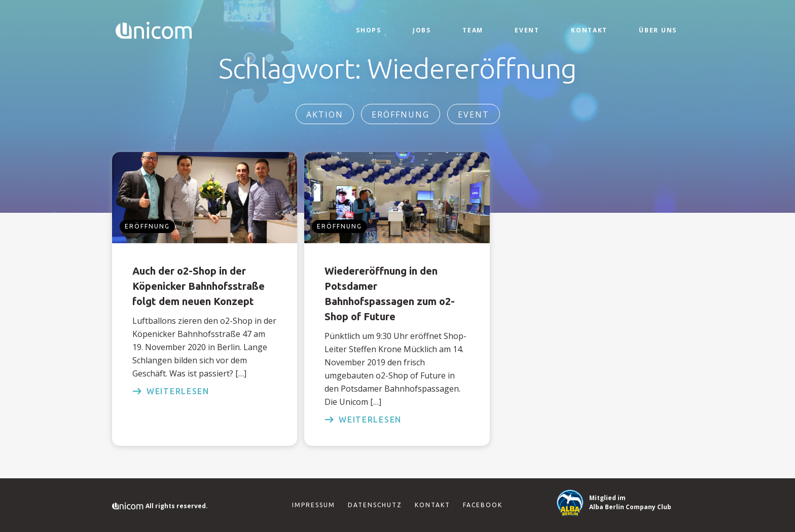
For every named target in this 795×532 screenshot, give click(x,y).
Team (473, 30)
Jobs (422, 30)
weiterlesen (171, 391)
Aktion (325, 115)
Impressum (314, 505)
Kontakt (589, 30)
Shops (369, 30)
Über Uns (658, 30)
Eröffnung (401, 115)
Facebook (483, 505)
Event (527, 30)
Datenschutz (375, 505)
